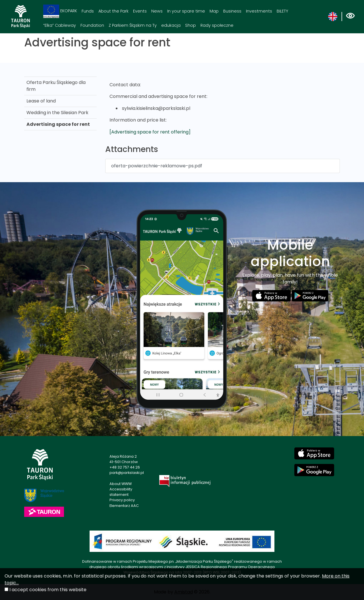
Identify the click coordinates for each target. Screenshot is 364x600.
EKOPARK (60, 11)
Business (232, 11)
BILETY (282, 11)
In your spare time (186, 11)
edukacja (171, 25)
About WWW (121, 484)
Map (214, 11)
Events (140, 11)
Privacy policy (122, 500)
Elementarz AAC (124, 506)
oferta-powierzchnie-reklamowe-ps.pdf (157, 166)
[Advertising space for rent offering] (150, 132)
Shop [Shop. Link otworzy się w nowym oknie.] (191, 25)
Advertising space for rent (58, 124)
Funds (88, 11)
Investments (259, 11)
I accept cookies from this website (48, 590)
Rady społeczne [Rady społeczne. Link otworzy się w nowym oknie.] (217, 25)
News (157, 11)
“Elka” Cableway (60, 25)
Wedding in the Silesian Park (57, 113)
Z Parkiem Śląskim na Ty (133, 25)
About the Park (113, 11)
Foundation (92, 25)
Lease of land (41, 101)
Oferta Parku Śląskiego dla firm (56, 86)
